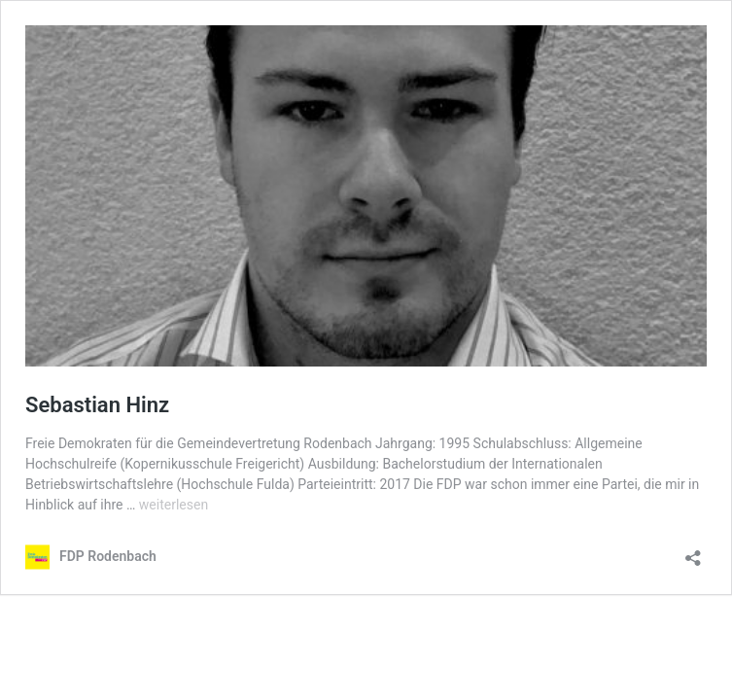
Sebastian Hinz (97, 405)
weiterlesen (174, 505)
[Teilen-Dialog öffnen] (693, 552)
